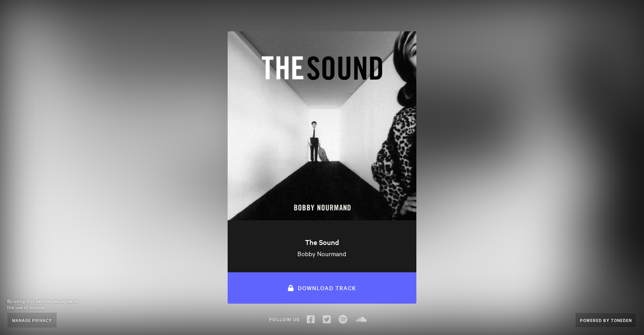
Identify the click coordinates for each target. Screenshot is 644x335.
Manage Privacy (32, 320)
